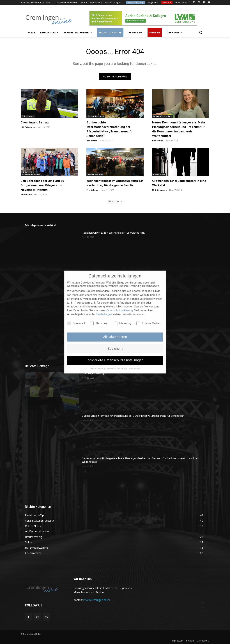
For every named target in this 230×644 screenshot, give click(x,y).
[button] (201, 33)
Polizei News (28, 116)
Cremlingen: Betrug (35, 122)
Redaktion (92, 141)
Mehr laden (115, 201)
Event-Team (93, 190)
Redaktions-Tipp (95, 175)
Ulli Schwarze (28, 127)
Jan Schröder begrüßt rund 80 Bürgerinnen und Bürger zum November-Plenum (42, 185)
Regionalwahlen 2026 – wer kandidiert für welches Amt (113, 233)
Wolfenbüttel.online (162, 116)
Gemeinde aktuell (96, 116)
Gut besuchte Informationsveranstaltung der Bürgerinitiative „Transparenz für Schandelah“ (133, 416)
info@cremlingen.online (97, 600)
